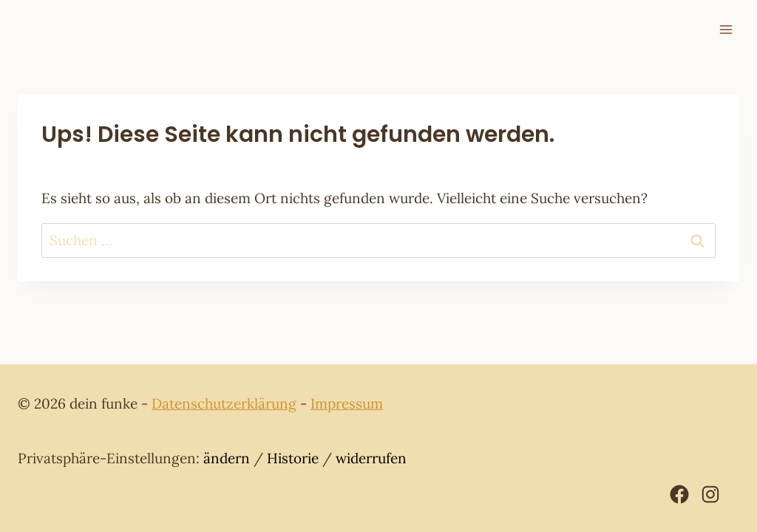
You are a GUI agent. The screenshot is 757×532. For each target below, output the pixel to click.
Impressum (347, 403)
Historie (293, 458)
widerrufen (371, 458)
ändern (227, 458)
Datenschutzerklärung (224, 403)
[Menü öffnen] (726, 29)
